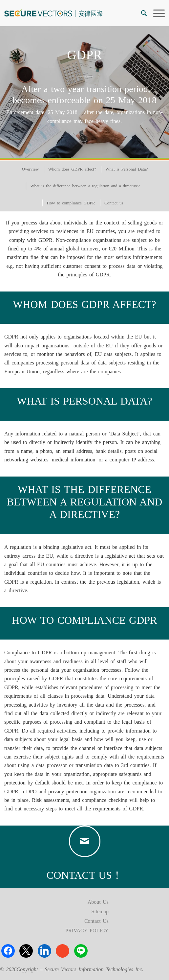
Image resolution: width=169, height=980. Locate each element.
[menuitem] (141, 13)
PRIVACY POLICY (87, 931)
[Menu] (156, 13)
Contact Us (96, 921)
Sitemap (100, 911)
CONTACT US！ (84, 875)
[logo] (68, 13)
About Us (98, 902)
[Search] (141, 13)
